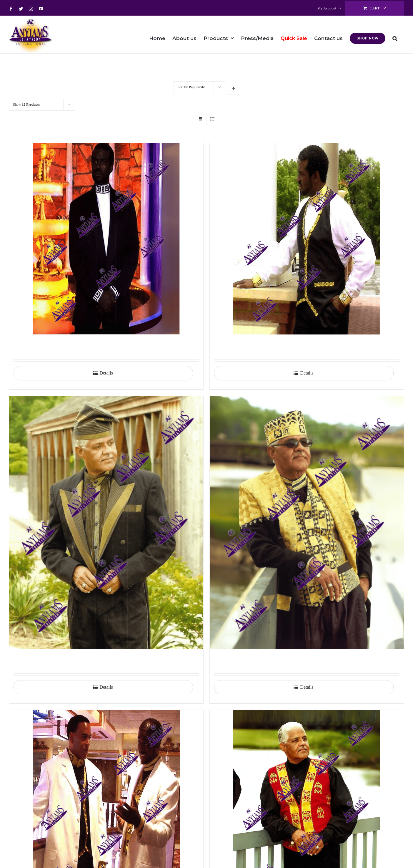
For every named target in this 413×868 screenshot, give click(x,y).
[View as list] (212, 119)
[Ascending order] (233, 89)
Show (26, 105)
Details (106, 373)
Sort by (191, 87)
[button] (395, 34)
